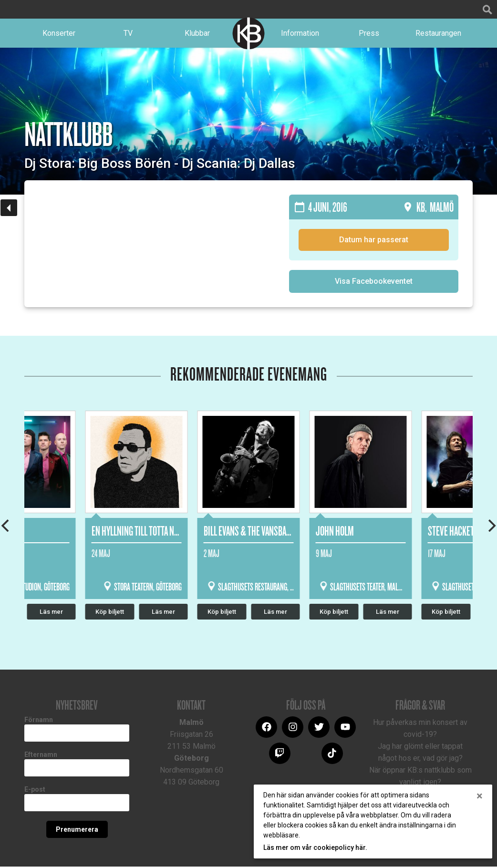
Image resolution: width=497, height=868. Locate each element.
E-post (35, 793)
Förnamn (39, 723)
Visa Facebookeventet (374, 285)
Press (369, 35)
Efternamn (41, 758)
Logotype (248, 35)
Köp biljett (222, 615)
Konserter (59, 35)
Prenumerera (77, 833)
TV (128, 35)
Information (300, 35)
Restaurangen (438, 35)
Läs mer (275, 615)
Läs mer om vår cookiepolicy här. (315, 847)
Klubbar (197, 35)
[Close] (480, 796)
